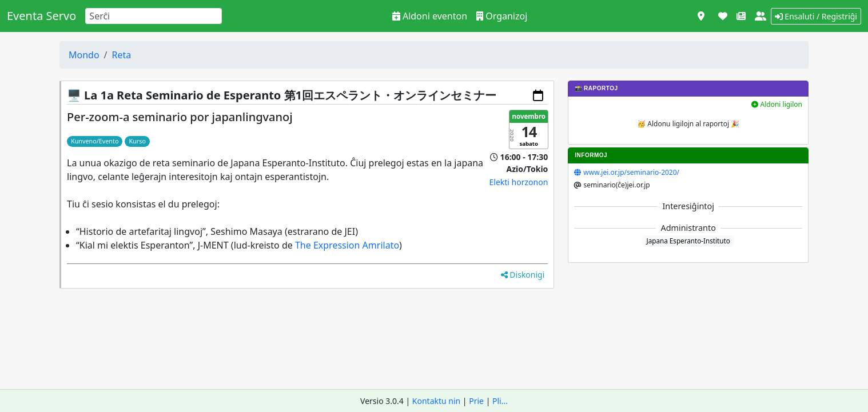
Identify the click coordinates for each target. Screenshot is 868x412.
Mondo (84, 55)
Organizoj (502, 16)
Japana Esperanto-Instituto (688, 241)
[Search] (154, 16)
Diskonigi (523, 275)
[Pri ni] (761, 16)
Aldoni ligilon (777, 104)
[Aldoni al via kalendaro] (538, 95)
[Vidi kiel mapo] (701, 16)
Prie (476, 401)
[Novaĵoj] (741, 16)
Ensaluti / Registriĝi (816, 16)
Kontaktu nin (436, 401)
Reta (122, 55)
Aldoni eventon (430, 16)
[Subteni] (723, 16)
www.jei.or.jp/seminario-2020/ (631, 172)
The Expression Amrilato (347, 245)
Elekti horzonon (519, 182)
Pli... (500, 401)
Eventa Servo (41, 16)
